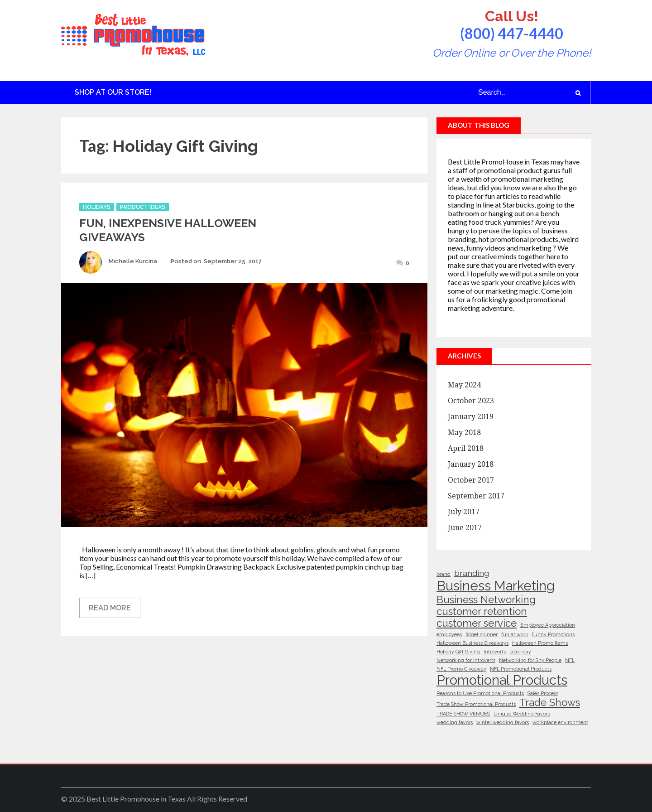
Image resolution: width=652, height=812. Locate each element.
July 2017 (464, 512)
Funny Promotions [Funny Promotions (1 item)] (553, 634)
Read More (110, 608)
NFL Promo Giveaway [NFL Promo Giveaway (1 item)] (461, 669)
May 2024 (464, 385)
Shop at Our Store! (113, 92)
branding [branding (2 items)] (472, 573)
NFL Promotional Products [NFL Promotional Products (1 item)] (521, 669)
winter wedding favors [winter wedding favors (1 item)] (503, 722)
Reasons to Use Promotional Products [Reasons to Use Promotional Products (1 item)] (480, 693)
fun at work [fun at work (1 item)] (515, 634)
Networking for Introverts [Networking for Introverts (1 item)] (466, 660)
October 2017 (471, 480)
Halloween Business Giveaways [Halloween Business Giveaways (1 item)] (472, 643)
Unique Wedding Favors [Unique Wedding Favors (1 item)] (522, 714)
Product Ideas (143, 207)
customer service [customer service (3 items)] (477, 623)
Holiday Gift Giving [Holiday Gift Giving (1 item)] (458, 652)
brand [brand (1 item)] (443, 574)
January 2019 (471, 417)
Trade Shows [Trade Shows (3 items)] (550, 702)
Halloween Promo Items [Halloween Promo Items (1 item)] (540, 643)
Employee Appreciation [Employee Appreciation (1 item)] (548, 625)
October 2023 (471, 401)
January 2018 (471, 464)
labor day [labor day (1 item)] (520, 652)
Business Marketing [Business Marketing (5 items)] (496, 586)
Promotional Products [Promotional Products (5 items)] (502, 680)
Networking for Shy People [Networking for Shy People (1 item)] (530, 660)
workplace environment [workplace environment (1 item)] (560, 722)
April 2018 (466, 448)
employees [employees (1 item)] (449, 634)
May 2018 (464, 433)
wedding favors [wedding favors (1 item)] (455, 722)
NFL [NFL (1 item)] (570, 660)
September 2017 (476, 496)
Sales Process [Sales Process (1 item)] (543, 693)
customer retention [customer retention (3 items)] (482, 611)
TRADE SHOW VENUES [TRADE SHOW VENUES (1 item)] (463, 714)
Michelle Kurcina (133, 261)
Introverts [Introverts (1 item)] (495, 652)
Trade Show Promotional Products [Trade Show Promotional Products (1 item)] (476, 704)
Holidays (97, 207)
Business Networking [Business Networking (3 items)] (486, 599)
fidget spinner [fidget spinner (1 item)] (482, 634)
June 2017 (465, 528)
